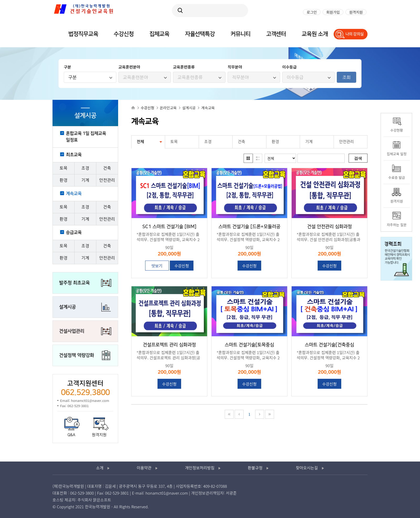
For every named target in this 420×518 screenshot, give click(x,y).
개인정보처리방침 (200, 468)
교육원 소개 (315, 34)
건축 (107, 168)
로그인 (312, 12)
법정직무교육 (83, 34)
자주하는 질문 (397, 225)
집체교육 (159, 34)
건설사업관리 (72, 331)
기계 (85, 180)
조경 (85, 168)
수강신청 (182, 266)
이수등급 (295, 77)
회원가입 (333, 12)
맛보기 (157, 266)
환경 (64, 180)
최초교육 (74, 155)
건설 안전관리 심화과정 (329, 227)
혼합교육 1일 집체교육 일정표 (86, 137)
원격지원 (99, 435)
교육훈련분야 (135, 77)
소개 (100, 468)
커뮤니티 (240, 34)
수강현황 (397, 130)
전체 (140, 142)
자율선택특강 (200, 34)
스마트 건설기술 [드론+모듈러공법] (249, 227)
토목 (64, 168)
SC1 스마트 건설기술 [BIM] (169, 227)
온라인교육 (168, 108)
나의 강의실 (355, 34)
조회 (346, 77)
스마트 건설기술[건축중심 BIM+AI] (329, 345)
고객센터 (276, 34)
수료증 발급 (397, 177)
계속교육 (74, 194)
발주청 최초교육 (74, 283)
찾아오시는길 (307, 468)
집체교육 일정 (397, 154)
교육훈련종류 (190, 77)
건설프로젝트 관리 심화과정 (169, 345)
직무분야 (240, 77)
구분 (72, 77)
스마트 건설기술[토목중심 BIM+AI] (249, 345)
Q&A (71, 435)
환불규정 (255, 468)
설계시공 (67, 307)
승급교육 (74, 232)
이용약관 (144, 468)
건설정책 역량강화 (77, 355)
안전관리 (107, 180)
